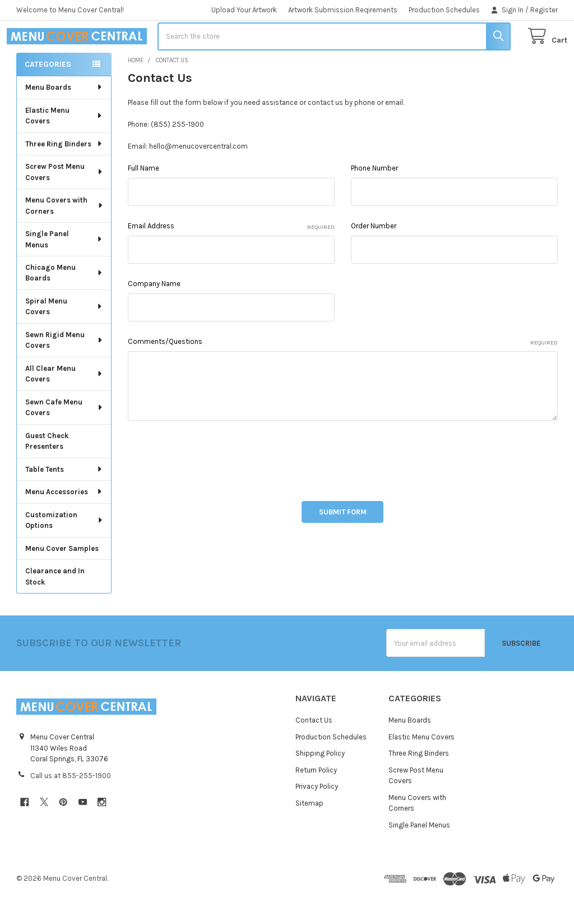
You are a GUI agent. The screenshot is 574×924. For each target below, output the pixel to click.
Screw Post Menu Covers (64, 202)
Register (544, 10)
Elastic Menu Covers (64, 146)
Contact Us (314, 750)
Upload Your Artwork (244, 10)
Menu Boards (64, 117)
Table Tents (64, 499)
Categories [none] (48, 94)
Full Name (143, 198)
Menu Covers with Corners (64, 235)
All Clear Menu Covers (64, 404)
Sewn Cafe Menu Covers (64, 437)
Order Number (374, 256)
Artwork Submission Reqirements (343, 10)
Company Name (154, 314)
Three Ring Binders (64, 174)
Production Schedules (444, 10)
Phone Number (374, 198)
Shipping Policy (320, 783)
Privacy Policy (317, 817)
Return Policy (316, 800)
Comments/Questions (342, 373)
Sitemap (309, 833)
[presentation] (213, 488)
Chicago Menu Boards (64, 303)
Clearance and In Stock (55, 606)
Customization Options (64, 550)
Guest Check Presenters (47, 471)
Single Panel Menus (64, 269)
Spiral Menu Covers (64, 336)
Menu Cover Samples (62, 578)
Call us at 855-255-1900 (71, 805)
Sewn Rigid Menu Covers (64, 370)
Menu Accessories (64, 521)
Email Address (231, 257)
